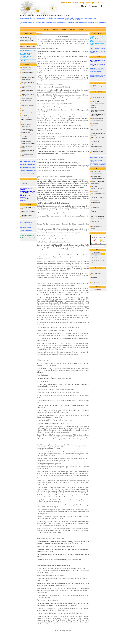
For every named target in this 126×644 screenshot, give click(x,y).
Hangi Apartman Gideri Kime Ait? (98, 216)
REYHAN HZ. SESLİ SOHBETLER (26, 183)
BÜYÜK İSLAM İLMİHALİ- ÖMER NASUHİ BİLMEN (27, 119)
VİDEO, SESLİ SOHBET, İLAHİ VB (28, 208)
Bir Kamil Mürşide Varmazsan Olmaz (27, 91)
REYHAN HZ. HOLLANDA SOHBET (27, 147)
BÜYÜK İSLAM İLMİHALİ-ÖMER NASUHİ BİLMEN (97, 130)
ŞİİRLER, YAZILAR (26, 127)
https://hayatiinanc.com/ (26, 141)
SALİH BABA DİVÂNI (26, 103)
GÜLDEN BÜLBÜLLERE (27, 98)
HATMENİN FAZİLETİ (26, 70)
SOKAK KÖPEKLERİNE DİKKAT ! (98, 194)
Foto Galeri (73, 29)
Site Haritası (98, 289)
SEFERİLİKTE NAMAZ (26, 139)
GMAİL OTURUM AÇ (96, 184)
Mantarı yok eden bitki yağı (96, 226)
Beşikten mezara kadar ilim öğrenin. (28, 75)
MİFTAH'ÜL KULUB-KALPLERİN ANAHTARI (98, 134)
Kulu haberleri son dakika (96, 176)
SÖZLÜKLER (94, 186)
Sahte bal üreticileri (95, 200)
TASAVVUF (24, 108)
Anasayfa (46, 29)
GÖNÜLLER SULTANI (26, 67)
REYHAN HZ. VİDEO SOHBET (28, 144)
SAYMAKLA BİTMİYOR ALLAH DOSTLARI (28, 212)
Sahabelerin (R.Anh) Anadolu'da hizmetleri (28, 151)
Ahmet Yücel (55, 29)
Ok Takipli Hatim (94, 108)
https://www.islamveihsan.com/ (97, 121)
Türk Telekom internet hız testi (97, 205)
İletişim (81, 29)
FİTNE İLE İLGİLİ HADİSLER (28, 113)
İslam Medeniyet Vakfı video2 (97, 149)
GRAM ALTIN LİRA (95, 142)
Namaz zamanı (94, 126)
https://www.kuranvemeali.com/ (97, 118)
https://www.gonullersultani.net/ (28, 47)
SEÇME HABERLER (95, 144)
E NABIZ (93, 229)
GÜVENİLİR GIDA (95, 207)
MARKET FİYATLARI (96, 214)
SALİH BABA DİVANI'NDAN (28, 106)
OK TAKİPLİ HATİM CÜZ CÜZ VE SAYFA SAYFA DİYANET (97, 98)
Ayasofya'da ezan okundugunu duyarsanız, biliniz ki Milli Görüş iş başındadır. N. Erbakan (28, 131)
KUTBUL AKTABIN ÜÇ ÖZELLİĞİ (26, 87)
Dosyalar (64, 29)
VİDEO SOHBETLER (26, 122)
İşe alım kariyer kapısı (95, 203)
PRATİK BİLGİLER (95, 221)
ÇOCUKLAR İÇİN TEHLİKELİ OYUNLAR (97, 211)
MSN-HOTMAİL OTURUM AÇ (97, 179)
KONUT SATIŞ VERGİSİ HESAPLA (96, 274)
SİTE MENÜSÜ (94, 271)
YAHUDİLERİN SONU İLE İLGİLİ (27, 155)
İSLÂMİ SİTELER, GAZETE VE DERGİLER (98, 105)
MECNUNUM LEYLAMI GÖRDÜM (27, 216)
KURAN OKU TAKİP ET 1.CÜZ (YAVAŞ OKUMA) (98, 111)
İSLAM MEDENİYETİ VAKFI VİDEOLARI (97, 152)
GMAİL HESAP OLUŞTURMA (97, 181)
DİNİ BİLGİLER (25, 115)
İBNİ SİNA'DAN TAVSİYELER (97, 219)
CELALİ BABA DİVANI (26, 124)
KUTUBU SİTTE (94, 123)
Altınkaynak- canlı (95, 191)
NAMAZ (93, 95)
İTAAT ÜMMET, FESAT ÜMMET (28, 77)
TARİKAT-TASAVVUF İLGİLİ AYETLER (28, 95)
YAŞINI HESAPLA (95, 282)
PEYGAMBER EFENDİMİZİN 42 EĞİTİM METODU (98, 115)
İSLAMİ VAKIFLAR (95, 101)
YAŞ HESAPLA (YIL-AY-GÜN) (97, 189)
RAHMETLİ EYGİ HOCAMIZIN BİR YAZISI (98, 138)
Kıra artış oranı (94, 277)
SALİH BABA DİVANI (26, 101)
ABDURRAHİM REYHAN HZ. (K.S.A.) (28, 83)
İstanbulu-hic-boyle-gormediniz (97, 280)
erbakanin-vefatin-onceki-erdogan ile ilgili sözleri (28, 136)
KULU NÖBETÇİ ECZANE (97, 174)
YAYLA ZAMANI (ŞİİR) (96, 171)
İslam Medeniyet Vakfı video (97, 147)
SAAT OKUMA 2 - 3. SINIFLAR (98, 198)
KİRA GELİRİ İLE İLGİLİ (96, 224)
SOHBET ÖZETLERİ (26, 80)
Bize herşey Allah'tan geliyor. (27, 72)
